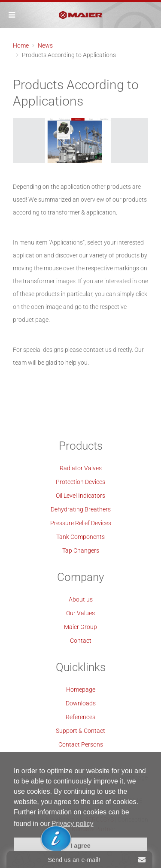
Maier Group (80, 627)
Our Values (80, 613)
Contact (81, 641)
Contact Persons (81, 744)
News (45, 45)
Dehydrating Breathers (81, 509)
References (80, 717)
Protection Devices (80, 482)
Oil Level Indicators (80, 496)
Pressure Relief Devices (81, 523)
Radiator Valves (81, 468)
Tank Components (80, 537)
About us (81, 599)
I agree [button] (80, 846)
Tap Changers (81, 550)
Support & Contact (80, 731)
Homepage (81, 690)
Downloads (81, 703)
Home (21, 45)
